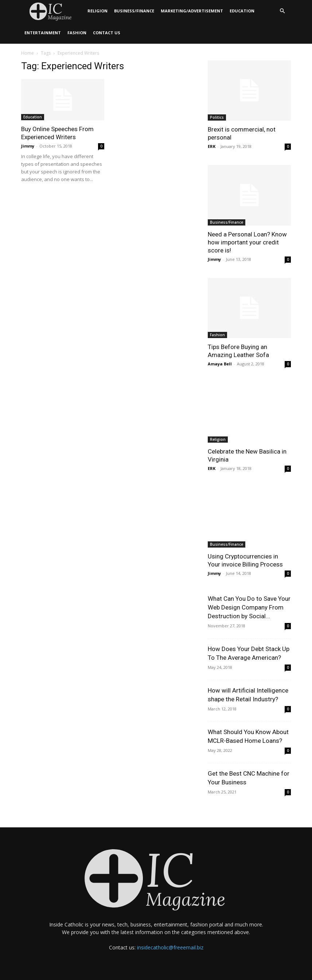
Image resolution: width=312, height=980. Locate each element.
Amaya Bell (220, 364)
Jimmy (28, 146)
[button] (282, 11)
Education (242, 11)
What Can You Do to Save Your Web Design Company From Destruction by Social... (249, 607)
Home (28, 53)
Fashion (77, 33)
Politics (217, 117)
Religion (97, 11)
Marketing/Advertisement (192, 11)
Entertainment (43, 33)
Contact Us (107, 33)
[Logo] (53, 11)
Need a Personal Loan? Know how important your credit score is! (247, 242)
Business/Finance (134, 11)
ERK (212, 146)
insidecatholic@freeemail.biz (170, 947)
